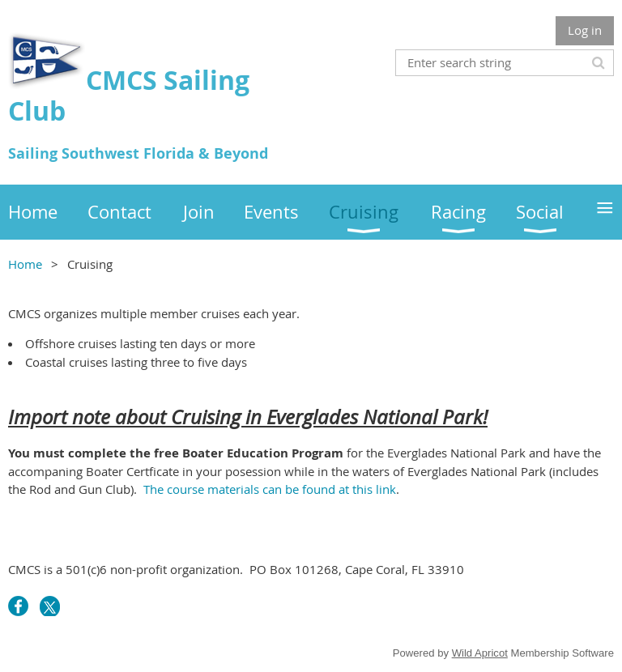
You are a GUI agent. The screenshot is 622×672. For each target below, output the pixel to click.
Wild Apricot (480, 653)
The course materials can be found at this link (270, 489)
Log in (585, 30)
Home (25, 264)
